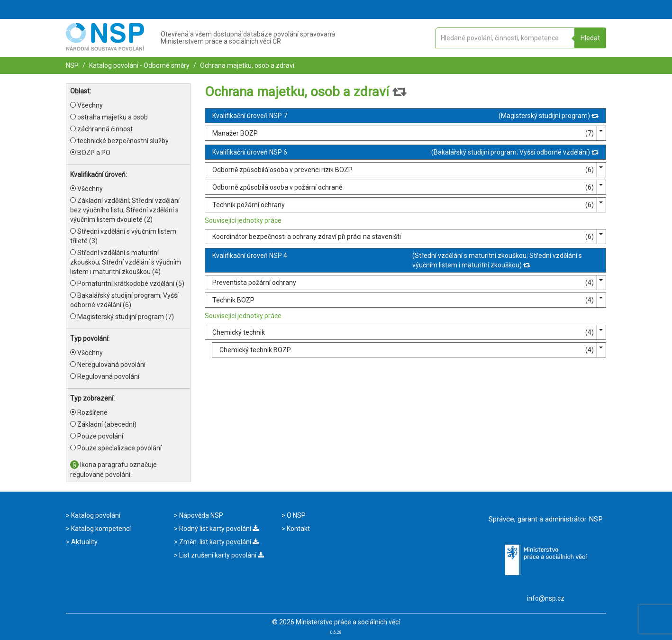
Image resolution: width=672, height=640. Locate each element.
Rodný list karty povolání (218, 529)
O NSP (295, 515)
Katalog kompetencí (100, 529)
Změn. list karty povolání (218, 542)
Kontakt (298, 529)
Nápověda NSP (200, 515)
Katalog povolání (95, 515)
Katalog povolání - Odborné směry (139, 65)
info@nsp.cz (546, 598)
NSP (72, 65)
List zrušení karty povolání (221, 555)
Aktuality (84, 542)
